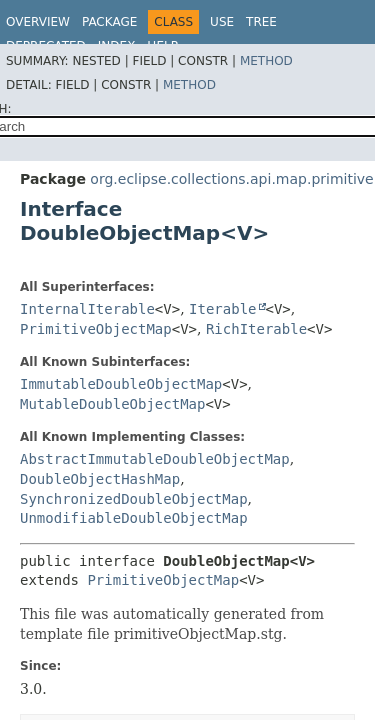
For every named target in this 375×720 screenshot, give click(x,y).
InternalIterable (87, 309)
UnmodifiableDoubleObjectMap (134, 518)
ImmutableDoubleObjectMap (121, 384)
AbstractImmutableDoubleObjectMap (155, 459)
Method (266, 61)
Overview (38, 22)
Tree (261, 22)
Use (222, 22)
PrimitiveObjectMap (96, 329)
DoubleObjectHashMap (100, 479)
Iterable (222, 309)
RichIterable (256, 329)
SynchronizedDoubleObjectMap (134, 499)
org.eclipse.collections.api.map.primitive (231, 179)
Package (109, 22)
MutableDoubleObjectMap (112, 404)
